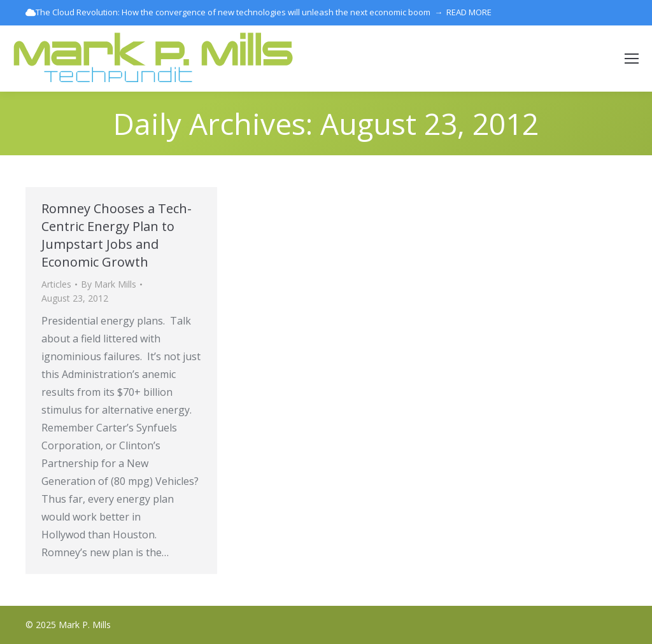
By (109, 284)
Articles (56, 284)
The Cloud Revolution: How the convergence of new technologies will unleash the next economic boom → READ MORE (259, 12)
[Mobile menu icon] (632, 59)
